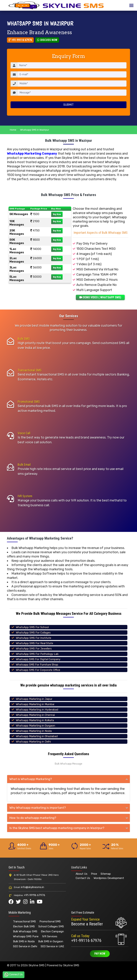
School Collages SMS (51, 926)
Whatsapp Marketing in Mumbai (35, 704)
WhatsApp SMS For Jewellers (34, 649)
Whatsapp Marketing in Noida (34, 731)
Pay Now (100, 954)
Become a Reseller (87, 924)
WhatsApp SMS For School (32, 627)
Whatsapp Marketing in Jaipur (34, 699)
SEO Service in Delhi (25, 946)
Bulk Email (24, 465)
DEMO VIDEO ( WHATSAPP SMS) (100, 297)
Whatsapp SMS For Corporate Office (38, 670)
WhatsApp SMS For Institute (34, 638)
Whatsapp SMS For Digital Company (38, 659)
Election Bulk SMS (24, 926)
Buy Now (57, 214)
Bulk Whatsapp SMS (25, 931)
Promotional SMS (29, 402)
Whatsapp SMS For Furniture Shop (37, 665)
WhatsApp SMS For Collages (33, 633)
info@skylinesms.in (32, 887)
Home (13, 130)
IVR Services (50, 936)
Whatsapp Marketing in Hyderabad (37, 710)
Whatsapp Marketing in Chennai (35, 715)
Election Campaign (52, 931)
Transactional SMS (30, 370)
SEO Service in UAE (52, 946)
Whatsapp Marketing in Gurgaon (35, 726)
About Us (82, 874)
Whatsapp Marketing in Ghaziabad (37, 736)
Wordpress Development (109, 878)
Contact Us (83, 878)
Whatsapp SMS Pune (26, 936)
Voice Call (24, 433)
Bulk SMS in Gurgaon (51, 941)
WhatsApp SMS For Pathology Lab (37, 654)
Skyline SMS (71, 965)
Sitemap (106, 874)
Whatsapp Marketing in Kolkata (35, 720)
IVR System (25, 496)
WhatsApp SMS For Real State (35, 643)
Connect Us (14, 974)
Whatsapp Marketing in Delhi (33, 742)
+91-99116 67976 (20, 40)
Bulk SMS (24, 339)
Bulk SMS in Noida (24, 941)
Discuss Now (47, 40)
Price (94, 874)
